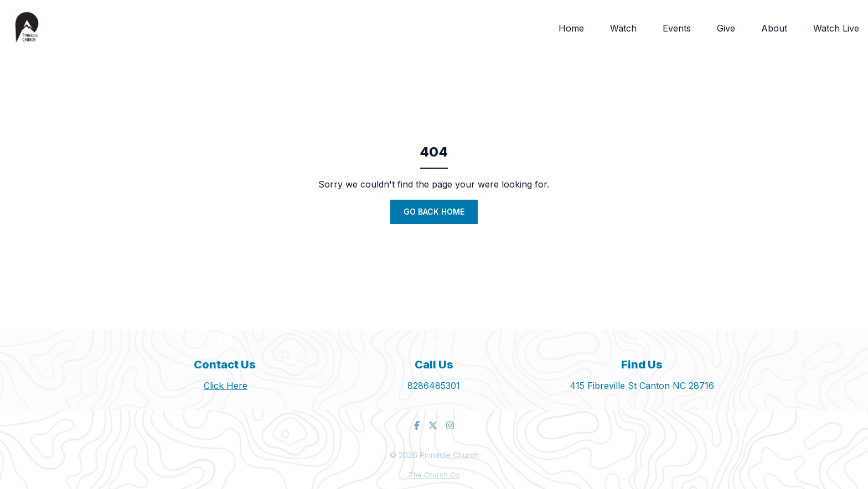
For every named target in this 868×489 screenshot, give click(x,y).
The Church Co (434, 475)
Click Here (226, 386)
